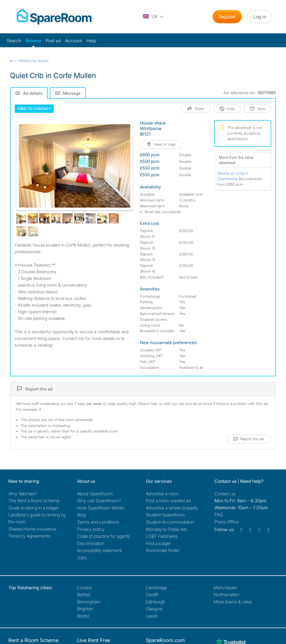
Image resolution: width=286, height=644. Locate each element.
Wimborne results (34, 61)
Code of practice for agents (103, 536)
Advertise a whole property (172, 508)
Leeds (152, 616)
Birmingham (89, 602)
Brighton (85, 609)
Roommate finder (163, 550)
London (85, 588)
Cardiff (152, 595)
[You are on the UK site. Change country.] (154, 17)
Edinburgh (155, 602)
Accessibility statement (99, 550)
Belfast (84, 595)
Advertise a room (162, 494)
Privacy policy (91, 529)
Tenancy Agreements (29, 536)
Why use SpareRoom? (99, 501)
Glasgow (154, 609)
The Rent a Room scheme (34, 501)
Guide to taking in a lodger (33, 508)
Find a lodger (158, 543)
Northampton (226, 595)
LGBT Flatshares (162, 536)
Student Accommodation (170, 522)
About (95, 494)
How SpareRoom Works (101, 508)
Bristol (83, 616)
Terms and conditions (98, 522)
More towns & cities (233, 602)
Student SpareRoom (165, 515)
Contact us (225, 494)
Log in (260, 17)
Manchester (225, 588)
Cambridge (156, 588)
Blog (81, 515)
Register (227, 17)
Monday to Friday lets (167, 529)
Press (227, 522)
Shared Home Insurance (32, 529)
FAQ (219, 514)
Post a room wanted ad (168, 501)
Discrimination (91, 543)
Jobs (82, 558)
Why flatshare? (23, 494)
